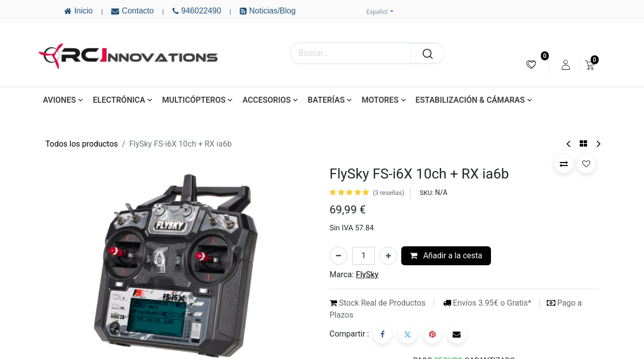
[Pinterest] (432, 334)
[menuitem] (531, 65)
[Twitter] (407, 334)
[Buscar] (428, 53)
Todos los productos (82, 144)
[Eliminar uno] (338, 256)
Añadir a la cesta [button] (446, 256)
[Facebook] (382, 334)
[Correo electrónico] (457, 334)
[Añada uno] (388, 256)
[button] (564, 164)
